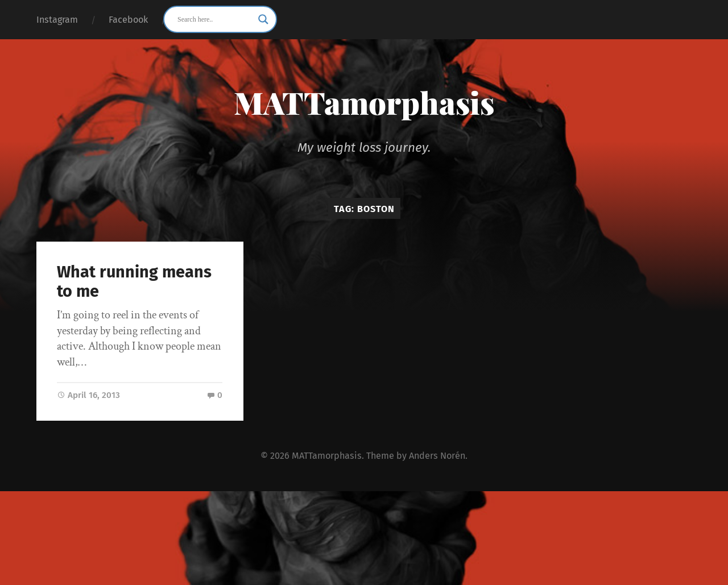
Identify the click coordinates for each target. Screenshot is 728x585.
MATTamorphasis (364, 102)
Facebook (128, 20)
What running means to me (134, 282)
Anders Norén (437, 456)
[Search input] (215, 19)
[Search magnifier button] (263, 19)
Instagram (57, 20)
